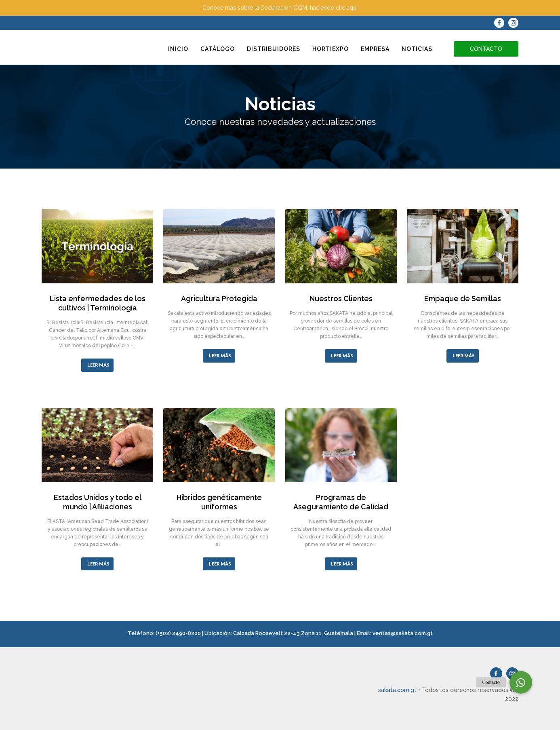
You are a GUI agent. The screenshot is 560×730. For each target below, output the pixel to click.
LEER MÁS (98, 365)
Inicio (178, 49)
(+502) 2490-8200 (178, 633)
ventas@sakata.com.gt (403, 633)
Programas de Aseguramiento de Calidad (341, 502)
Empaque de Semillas (463, 299)
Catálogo (218, 49)
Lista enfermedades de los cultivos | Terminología (98, 303)
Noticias (417, 49)
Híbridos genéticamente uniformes (219, 502)
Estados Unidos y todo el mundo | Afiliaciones (98, 502)
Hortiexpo (331, 49)
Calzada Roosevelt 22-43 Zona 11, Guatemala (293, 633)
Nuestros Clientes (341, 299)
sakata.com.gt (397, 690)
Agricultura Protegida (219, 299)
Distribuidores (274, 49)
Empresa (375, 49)
